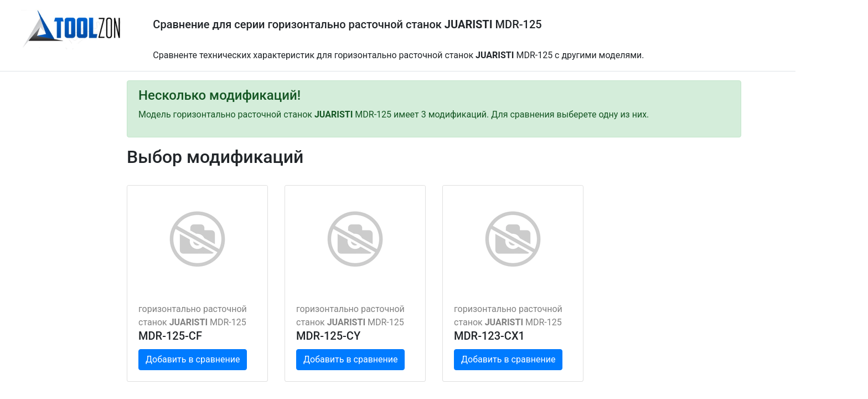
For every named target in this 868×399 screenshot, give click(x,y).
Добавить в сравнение (193, 359)
